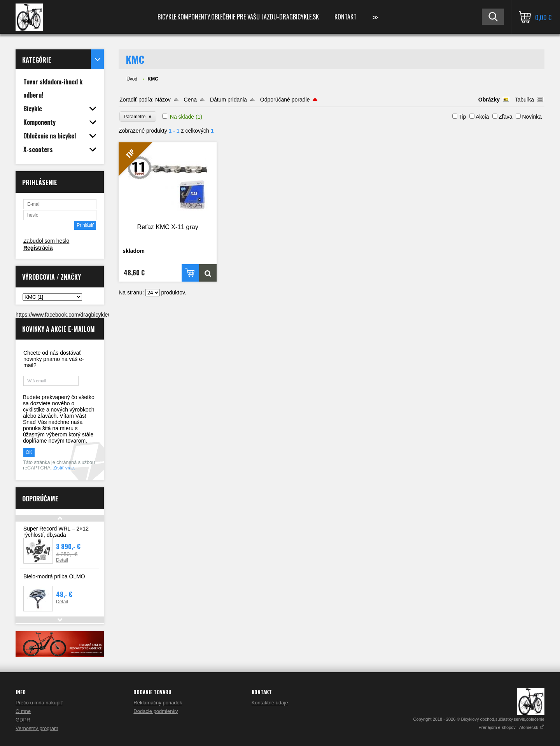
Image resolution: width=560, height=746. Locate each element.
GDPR (23, 720)
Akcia (482, 117)
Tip (462, 117)
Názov (163, 100)
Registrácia (38, 248)
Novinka (532, 117)
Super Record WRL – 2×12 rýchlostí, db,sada (56, 532)
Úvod (132, 79)
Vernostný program (37, 728)
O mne (23, 711)
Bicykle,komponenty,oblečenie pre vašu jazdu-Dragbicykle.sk (238, 17)
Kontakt (346, 17)
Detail (62, 560)
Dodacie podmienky (156, 711)
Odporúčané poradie (285, 100)
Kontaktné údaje (270, 703)
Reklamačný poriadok (158, 703)
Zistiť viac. (64, 468)
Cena (190, 100)
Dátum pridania (228, 100)
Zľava (505, 117)
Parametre (138, 116)
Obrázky (489, 100)
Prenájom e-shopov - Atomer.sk (511, 727)
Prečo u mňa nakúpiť (39, 703)
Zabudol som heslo (46, 241)
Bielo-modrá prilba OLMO (54, 576)
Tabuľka (524, 100)
